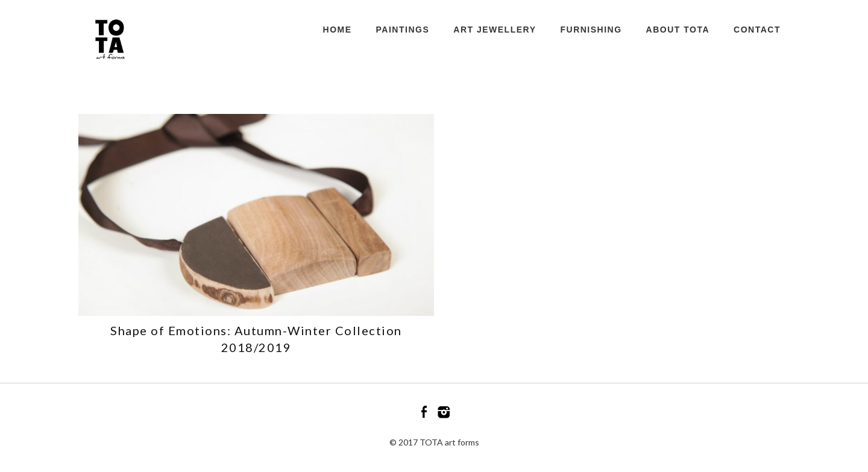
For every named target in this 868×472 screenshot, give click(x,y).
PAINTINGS (403, 30)
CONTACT (757, 30)
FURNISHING (591, 30)
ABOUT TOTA (678, 30)
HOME (338, 30)
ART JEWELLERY (495, 30)
